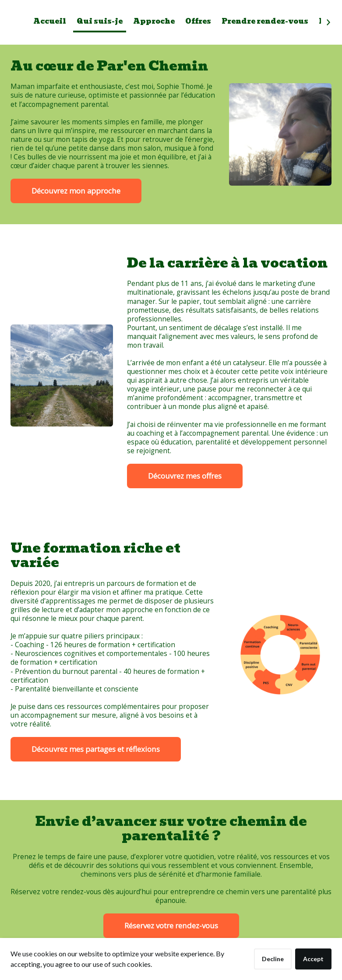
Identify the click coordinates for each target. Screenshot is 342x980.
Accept (313, 959)
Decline (273, 959)
